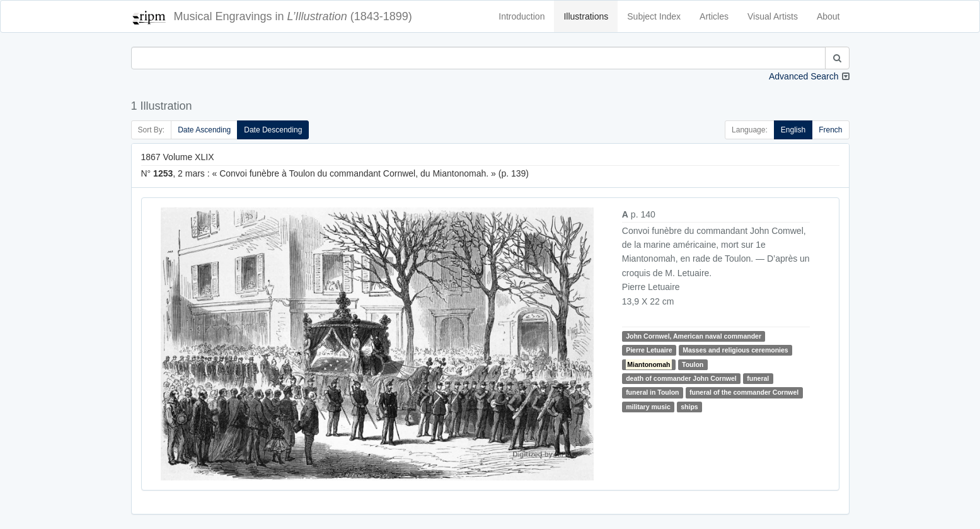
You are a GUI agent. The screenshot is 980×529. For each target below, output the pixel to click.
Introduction (522, 16)
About (828, 16)
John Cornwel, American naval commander (694, 336)
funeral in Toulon (652, 392)
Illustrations (586, 16)
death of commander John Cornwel (681, 378)
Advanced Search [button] (804, 76)
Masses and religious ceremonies (735, 350)
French (830, 130)
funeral (758, 378)
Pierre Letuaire (649, 350)
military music (648, 407)
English (793, 130)
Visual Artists (773, 16)
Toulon (693, 364)
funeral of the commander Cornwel (744, 392)
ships (689, 407)
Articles (714, 16)
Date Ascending (204, 130)
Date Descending (273, 130)
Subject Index (654, 16)
